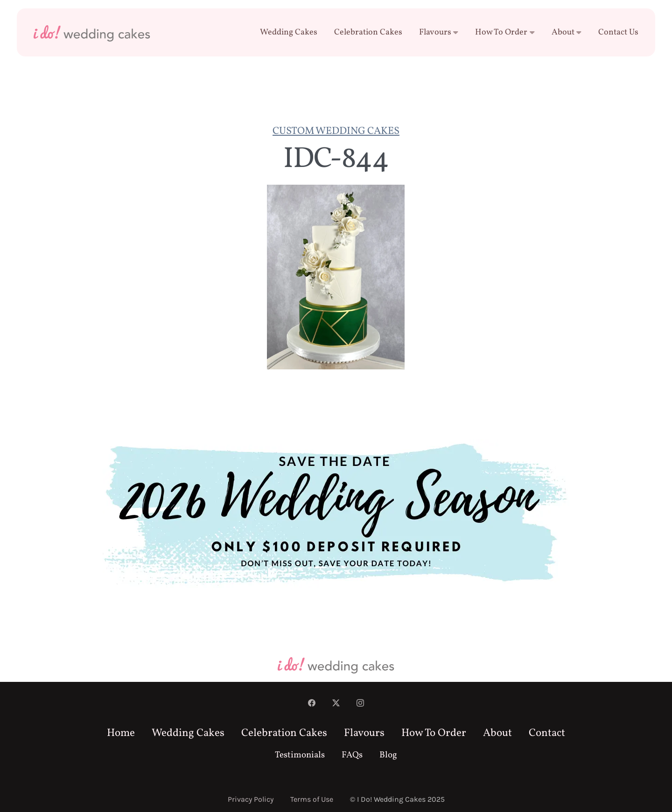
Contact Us (618, 32)
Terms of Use (312, 799)
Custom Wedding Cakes (336, 131)
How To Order (505, 32)
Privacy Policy (251, 799)
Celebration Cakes (368, 32)
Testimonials (300, 755)
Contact (547, 733)
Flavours (439, 32)
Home (121, 733)
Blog (388, 755)
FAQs (352, 755)
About (567, 32)
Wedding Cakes (289, 32)
